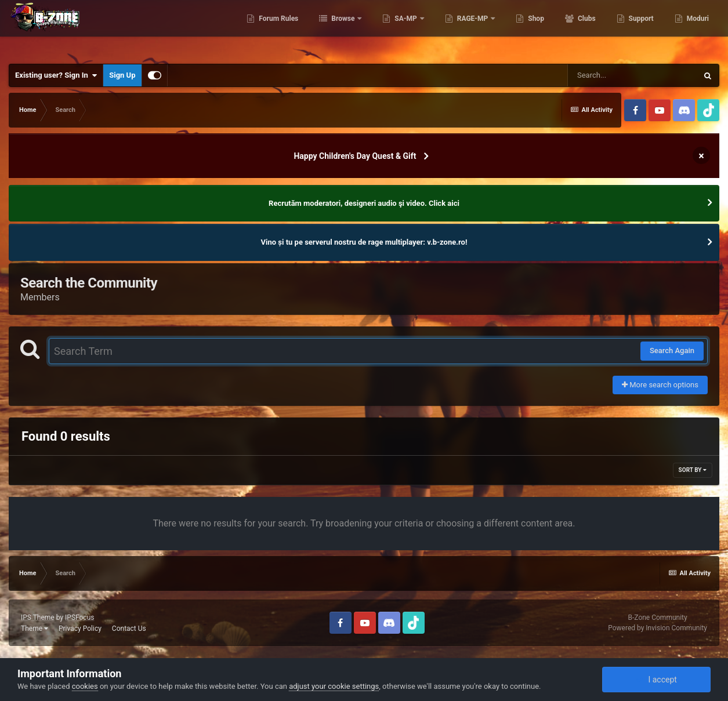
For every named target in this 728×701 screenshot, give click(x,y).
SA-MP (405, 29)
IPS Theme (38, 618)
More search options (660, 385)
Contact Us (129, 629)
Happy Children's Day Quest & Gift (355, 156)
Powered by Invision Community (658, 628)
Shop (535, 29)
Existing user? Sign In (56, 75)
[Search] (632, 75)
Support (640, 29)
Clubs (586, 29)
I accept (656, 680)
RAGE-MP (473, 29)
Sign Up (122, 75)
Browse (343, 29)
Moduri (697, 29)
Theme (35, 629)
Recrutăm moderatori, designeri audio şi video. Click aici (364, 203)
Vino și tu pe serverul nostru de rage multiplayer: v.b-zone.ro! (364, 242)
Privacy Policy (80, 629)
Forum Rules (278, 29)
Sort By (693, 470)
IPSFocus (79, 618)
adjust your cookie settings (334, 686)
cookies (85, 686)
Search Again (672, 350)
